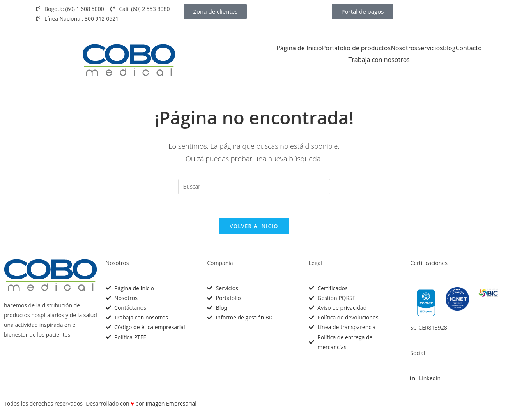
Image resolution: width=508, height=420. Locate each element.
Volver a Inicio (254, 226)
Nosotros (404, 48)
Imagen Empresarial (171, 403)
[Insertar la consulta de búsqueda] (254, 187)
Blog (449, 48)
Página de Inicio (299, 48)
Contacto (468, 48)
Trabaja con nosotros (379, 60)
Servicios (430, 48)
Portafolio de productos (356, 48)
